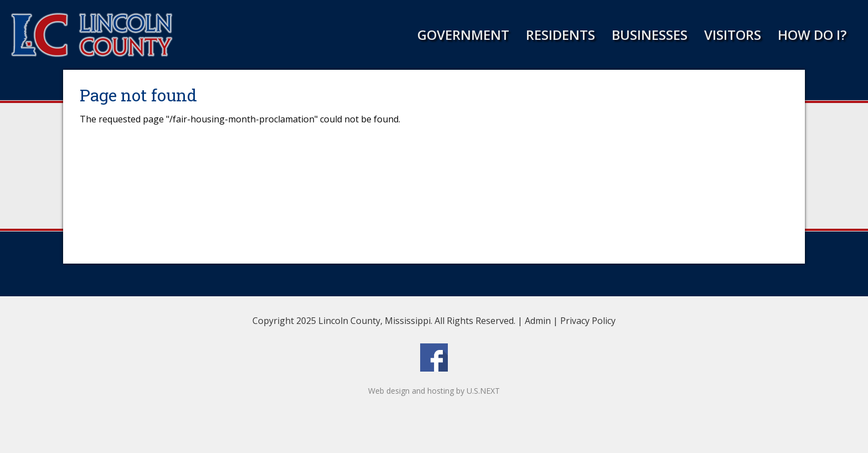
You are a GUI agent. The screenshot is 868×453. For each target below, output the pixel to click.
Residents (560, 35)
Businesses (650, 35)
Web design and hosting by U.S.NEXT (434, 391)
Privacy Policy (588, 321)
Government (463, 35)
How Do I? (812, 35)
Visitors (733, 35)
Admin (538, 321)
